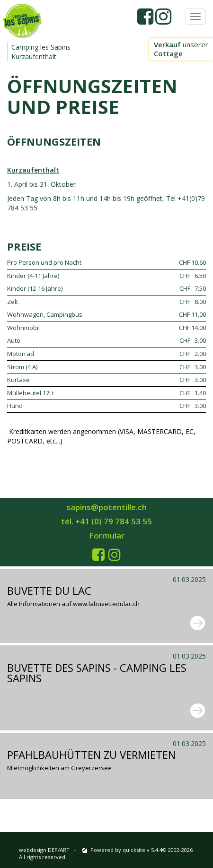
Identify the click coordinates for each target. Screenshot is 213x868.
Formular (107, 535)
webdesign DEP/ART (44, 850)
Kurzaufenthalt (34, 56)
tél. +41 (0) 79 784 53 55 (106, 521)
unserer (181, 49)
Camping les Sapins (41, 47)
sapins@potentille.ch (106, 507)
